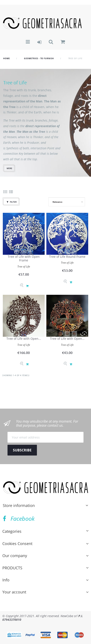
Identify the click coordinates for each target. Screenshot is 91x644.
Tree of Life (24, 266)
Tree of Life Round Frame (67, 257)
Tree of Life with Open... (24, 339)
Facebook (19, 518)
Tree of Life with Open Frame (24, 259)
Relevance (57, 202)
